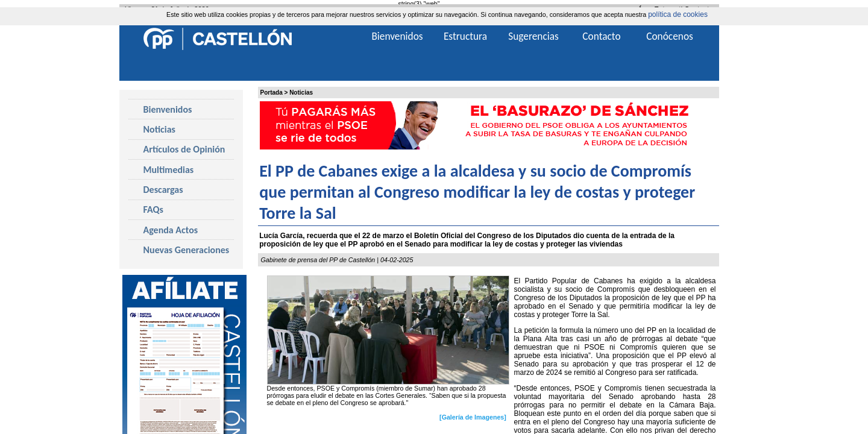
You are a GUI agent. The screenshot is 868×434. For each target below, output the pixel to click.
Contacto (601, 36)
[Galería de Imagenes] (473, 417)
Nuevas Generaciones (187, 250)
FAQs (153, 209)
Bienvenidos (168, 109)
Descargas (163, 190)
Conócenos (670, 36)
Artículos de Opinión (184, 149)
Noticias (301, 93)
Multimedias (169, 170)
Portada (272, 93)
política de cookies (678, 14)
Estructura (465, 36)
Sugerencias (533, 36)
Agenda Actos (171, 230)
